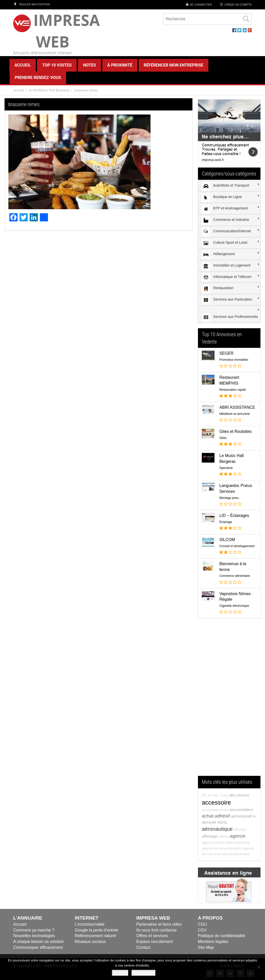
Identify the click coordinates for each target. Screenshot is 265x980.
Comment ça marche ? (34, 930)
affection (240, 830)
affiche (224, 836)
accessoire (216, 802)
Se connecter (201, 5)
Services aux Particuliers (226, 300)
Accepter (120, 973)
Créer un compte (238, 5)
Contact (143, 947)
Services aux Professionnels (229, 317)
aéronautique (217, 829)
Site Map (206, 947)
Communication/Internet (226, 232)
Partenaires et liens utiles (159, 924)
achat (208, 816)
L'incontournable (90, 924)
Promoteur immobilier (234, 360)
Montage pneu (229, 498)
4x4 (210, 795)
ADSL (222, 822)
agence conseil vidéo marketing (226, 843)
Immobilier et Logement (226, 266)
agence (238, 836)
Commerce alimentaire (235, 576)
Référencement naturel (96, 936)
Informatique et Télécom (226, 277)
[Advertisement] (229, 699)
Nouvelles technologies (34, 936)
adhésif (222, 816)
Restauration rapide (233, 390)
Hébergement (218, 255)
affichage (210, 836)
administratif (242, 816)
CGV (202, 930)
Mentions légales (213, 942)
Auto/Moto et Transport (225, 186)
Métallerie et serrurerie (235, 414)
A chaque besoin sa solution (38, 942)
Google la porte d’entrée (97, 930)
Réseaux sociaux (90, 942)
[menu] (229, 251)
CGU (203, 924)
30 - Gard (221, 795)
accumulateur (242, 810)
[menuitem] (229, 186)
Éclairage (226, 522)
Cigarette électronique (234, 606)
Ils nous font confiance (156, 930)
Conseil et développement (237, 546)
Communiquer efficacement (38, 947)
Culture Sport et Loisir (224, 243)
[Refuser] (259, 967)
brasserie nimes (86, 90)
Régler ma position (31, 4)
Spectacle (226, 468)
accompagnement (215, 810)
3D (204, 795)
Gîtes (223, 438)
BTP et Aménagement (224, 209)
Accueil (19, 90)
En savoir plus (144, 973)
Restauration (217, 289)
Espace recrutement (154, 942)
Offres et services (152, 936)
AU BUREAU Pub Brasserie (49, 90)
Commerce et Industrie (225, 220)
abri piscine (239, 795)
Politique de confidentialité (222, 936)
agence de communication (222, 848)
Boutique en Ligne (221, 198)
